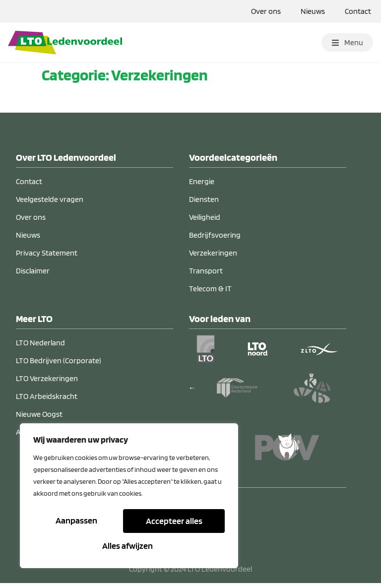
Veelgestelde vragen (50, 204)
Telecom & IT (210, 294)
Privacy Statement (47, 258)
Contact (358, 11)
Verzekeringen (213, 258)
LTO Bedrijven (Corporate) (59, 365)
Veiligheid (205, 222)
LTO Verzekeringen (47, 383)
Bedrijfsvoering (215, 240)
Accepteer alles (129, 546)
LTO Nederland (40, 348)
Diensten (204, 204)
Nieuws (313, 11)
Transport (206, 276)
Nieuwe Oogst (39, 419)
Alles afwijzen (173, 522)
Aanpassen (77, 522)
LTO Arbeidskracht (47, 401)
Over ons (266, 11)
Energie (202, 186)
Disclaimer (33, 276)
